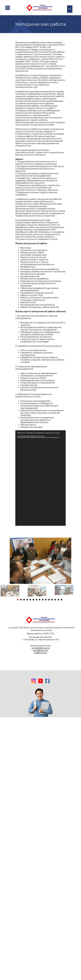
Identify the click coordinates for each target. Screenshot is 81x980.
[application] (40, 478)
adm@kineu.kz (41, 650)
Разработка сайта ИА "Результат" (41, 630)
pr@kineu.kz (41, 653)
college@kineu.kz (41, 648)
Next (77, 570)
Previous (4, 570)
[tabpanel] (14, 591)
